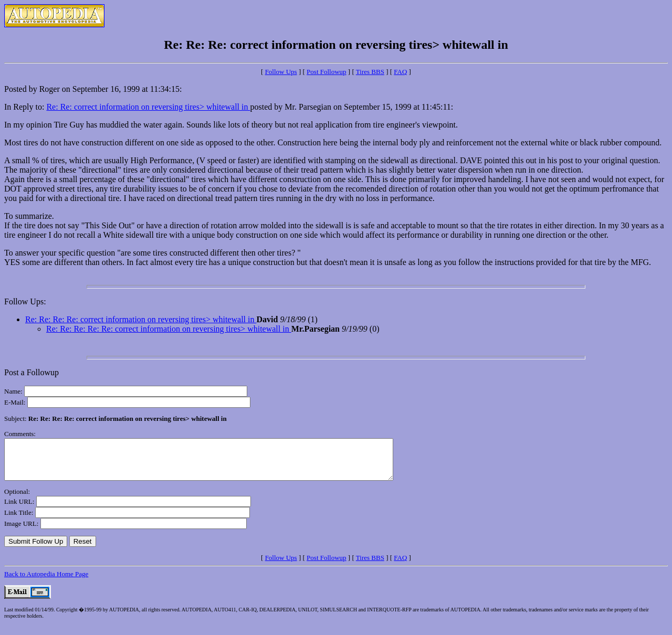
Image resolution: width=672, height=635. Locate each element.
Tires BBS (370, 72)
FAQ (400, 72)
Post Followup (327, 72)
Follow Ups (281, 72)
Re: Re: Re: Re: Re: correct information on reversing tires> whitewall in (169, 329)
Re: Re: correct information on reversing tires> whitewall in (148, 107)
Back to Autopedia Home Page (46, 582)
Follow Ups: (25, 301)
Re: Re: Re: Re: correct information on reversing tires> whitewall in (141, 319)
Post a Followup (31, 372)
